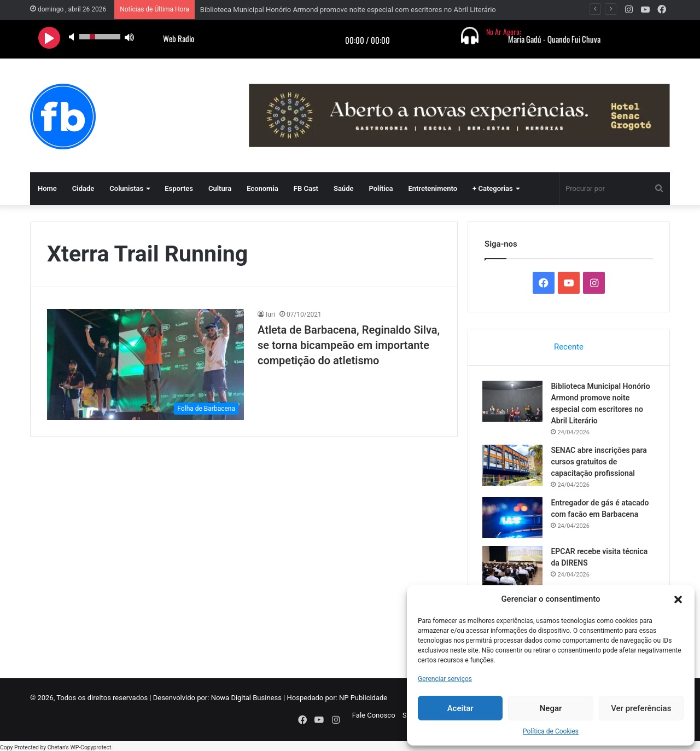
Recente (569, 347)
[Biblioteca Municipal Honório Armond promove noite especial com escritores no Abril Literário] (515, 403)
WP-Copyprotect (91, 745)
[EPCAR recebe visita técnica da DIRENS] (515, 568)
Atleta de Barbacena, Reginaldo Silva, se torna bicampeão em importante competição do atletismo (349, 345)
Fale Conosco (374, 719)
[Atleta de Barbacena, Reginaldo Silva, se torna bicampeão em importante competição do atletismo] (145, 365)
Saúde (344, 188)
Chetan (56, 745)
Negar (551, 708)
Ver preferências (641, 708)
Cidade (83, 188)
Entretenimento (433, 188)
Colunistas (126, 188)
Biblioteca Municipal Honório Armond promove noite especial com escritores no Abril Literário (348, 10)
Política (381, 188)
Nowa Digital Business (246, 701)
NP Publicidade (363, 701)
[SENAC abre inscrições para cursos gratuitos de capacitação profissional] (515, 467)
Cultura (220, 188)
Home (47, 188)
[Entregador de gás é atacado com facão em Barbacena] (515, 519)
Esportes (179, 188)
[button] (678, 599)
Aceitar (460, 708)
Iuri (270, 315)
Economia (262, 188)
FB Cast (306, 188)
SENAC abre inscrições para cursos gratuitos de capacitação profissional (601, 463)
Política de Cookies (551, 731)
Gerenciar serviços (445, 679)
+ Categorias (493, 188)
